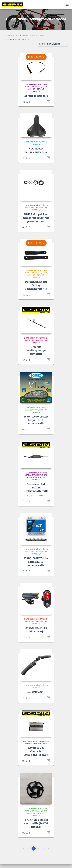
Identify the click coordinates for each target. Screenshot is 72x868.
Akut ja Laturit (30, 741)
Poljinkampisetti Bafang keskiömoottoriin (36, 285)
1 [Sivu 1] (29, 848)
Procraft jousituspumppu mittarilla (36, 350)
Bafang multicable (36, 96)
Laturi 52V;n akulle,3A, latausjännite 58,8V (36, 751)
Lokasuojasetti (36, 692)
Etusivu (7, 35)
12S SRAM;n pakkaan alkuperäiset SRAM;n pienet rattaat (36, 218)
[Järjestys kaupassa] (53, 45)
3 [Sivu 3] (39, 848)
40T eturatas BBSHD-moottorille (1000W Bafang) (36, 823)
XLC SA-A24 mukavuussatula (36, 150)
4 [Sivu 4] (43, 848)
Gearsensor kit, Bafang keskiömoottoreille (36, 487)
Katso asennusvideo (36, 496)
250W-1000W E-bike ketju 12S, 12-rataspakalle (36, 562)
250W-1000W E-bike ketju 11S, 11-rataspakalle (36, 420)
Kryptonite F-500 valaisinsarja (36, 630)
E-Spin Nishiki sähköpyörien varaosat (25, 35)
